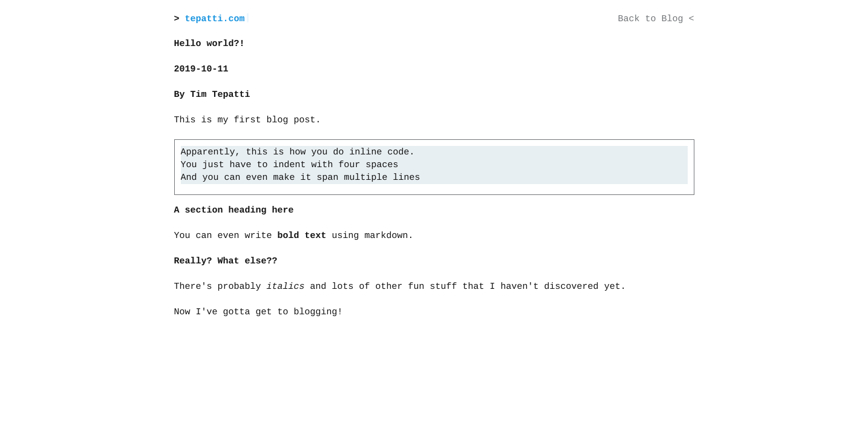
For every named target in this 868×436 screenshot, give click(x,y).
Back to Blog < (656, 19)
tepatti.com (215, 19)
